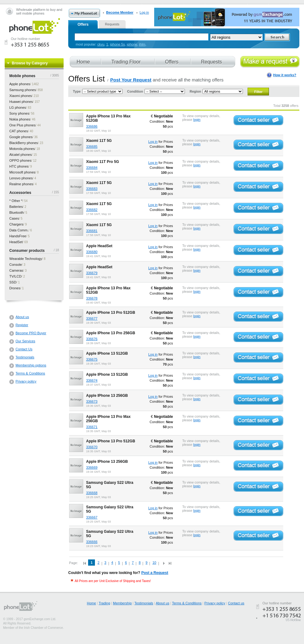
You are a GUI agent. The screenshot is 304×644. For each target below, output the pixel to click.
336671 (92, 427)
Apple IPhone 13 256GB (107, 396)
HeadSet (16, 242)
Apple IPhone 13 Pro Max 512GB (108, 118)
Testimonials (25, 357)
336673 (92, 401)
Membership (122, 603)
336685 (92, 147)
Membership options (31, 365)
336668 (92, 493)
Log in (144, 12)
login (197, 120)
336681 (92, 231)
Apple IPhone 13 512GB (107, 353)
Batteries (16, 207)
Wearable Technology (26, 259)
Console (16, 265)
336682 (92, 210)
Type (77, 91)
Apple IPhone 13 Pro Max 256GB (108, 419)
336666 (92, 542)
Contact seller (258, 120)
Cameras (16, 270)
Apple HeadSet (99, 246)
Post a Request (155, 573)
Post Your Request (131, 80)
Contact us (236, 603)
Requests (112, 24)
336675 (92, 359)
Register (22, 325)
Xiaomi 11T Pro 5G (103, 162)
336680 (92, 252)
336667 (92, 517)
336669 (92, 467)
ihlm (142, 44)
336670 (92, 447)
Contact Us (24, 349)
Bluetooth (16, 212)
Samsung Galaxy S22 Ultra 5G (110, 485)
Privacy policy (26, 381)
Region (195, 91)
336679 (92, 273)
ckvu (101, 44)
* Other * (16, 201)
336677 (92, 318)
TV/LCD (15, 276)
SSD (13, 282)
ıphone (132, 44)
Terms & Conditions (30, 373)
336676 (92, 339)
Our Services (25, 341)
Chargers (16, 224)
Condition (135, 91)
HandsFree (18, 236)
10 (154, 563)
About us (22, 317)
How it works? (285, 75)
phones (20, 84)
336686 (92, 126)
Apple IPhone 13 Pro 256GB (111, 333)
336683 (92, 189)
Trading (104, 603)
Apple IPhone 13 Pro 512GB (111, 313)
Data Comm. (19, 230)
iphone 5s (118, 44)
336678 (92, 298)
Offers (83, 24)
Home (91, 603)
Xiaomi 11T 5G (99, 141)
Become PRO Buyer (31, 333)
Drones (15, 288)
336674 (92, 380)
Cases (14, 218)
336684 (92, 168)
